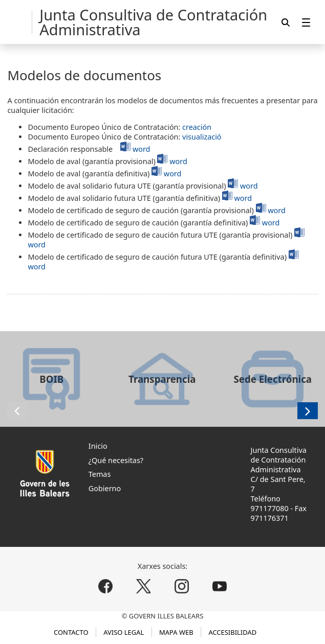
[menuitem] (306, 22)
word (142, 149)
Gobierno (105, 488)
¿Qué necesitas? (116, 460)
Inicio (98, 446)
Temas (100, 474)
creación (197, 127)
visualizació (202, 137)
